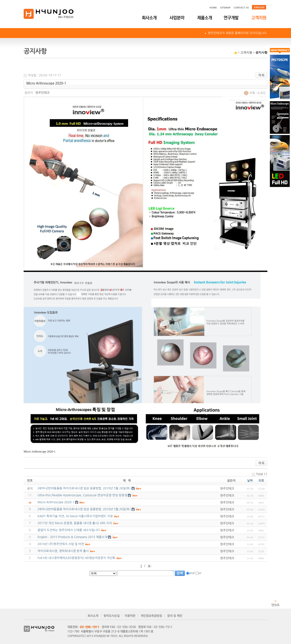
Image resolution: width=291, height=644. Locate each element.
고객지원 (259, 18)
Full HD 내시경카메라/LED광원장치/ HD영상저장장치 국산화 (76, 558)
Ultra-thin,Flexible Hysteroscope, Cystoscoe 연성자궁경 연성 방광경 (82, 495)
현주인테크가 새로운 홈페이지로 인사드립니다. (238, 33)
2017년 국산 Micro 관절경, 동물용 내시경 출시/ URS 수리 (75, 523)
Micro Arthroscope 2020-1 (56, 502)
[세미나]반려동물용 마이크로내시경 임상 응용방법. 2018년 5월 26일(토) (84, 509)
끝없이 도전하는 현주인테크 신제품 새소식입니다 (69, 530)
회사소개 (150, 18)
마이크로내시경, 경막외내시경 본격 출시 (63, 551)
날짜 (250, 481)
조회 (261, 481)
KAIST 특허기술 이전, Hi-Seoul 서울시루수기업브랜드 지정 (75, 516)
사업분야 (177, 18)
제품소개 (205, 18)
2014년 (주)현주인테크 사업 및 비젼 (61, 544)
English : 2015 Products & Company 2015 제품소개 (72, 537)
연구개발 (232, 18)
